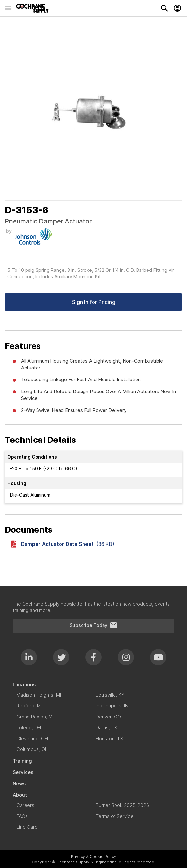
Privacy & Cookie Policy (93, 856)
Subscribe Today (93, 625)
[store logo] (34, 8)
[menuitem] (93, 685)
